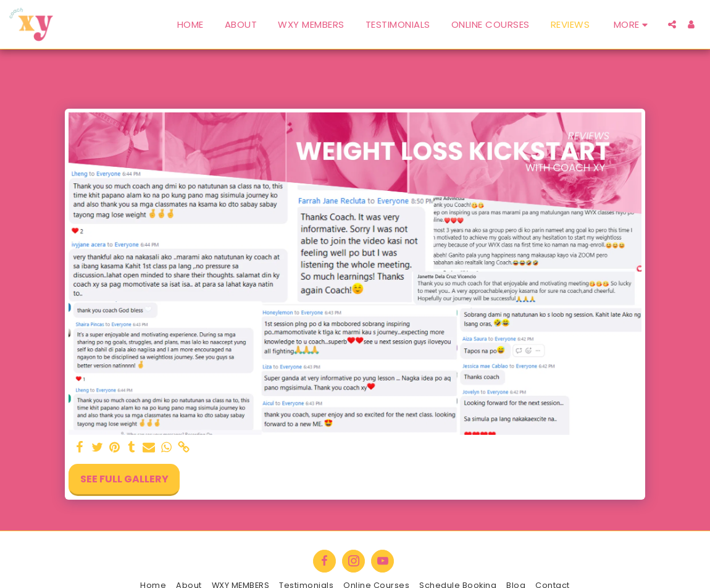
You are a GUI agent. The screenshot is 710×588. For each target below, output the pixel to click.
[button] (672, 24)
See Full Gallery (124, 479)
